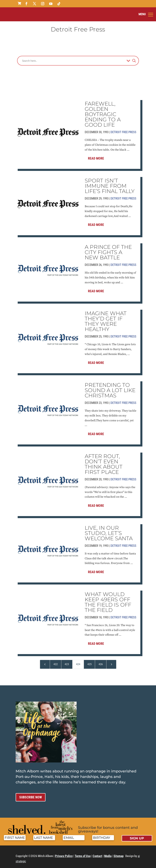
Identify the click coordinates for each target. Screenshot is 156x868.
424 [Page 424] (78, 661)
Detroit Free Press (123, 129)
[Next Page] (111, 661)
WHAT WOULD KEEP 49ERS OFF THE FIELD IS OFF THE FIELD (108, 599)
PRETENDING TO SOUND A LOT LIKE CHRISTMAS (110, 387)
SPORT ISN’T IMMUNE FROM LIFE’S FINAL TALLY (110, 183)
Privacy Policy (64, 853)
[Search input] (73, 58)
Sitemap (119, 853)
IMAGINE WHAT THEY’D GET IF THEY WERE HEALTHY (106, 318)
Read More (96, 155)
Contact (97, 853)
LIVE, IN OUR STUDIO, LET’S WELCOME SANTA (109, 530)
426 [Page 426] (101, 661)
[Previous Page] (45, 661)
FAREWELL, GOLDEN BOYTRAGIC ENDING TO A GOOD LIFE (103, 111)
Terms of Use (83, 853)
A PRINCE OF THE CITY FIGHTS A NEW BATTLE (108, 249)
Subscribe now (31, 794)
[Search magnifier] (134, 58)
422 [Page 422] (56, 661)
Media (108, 853)
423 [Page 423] (67, 661)
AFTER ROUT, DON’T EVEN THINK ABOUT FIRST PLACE (104, 461)
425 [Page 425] (89, 661)
